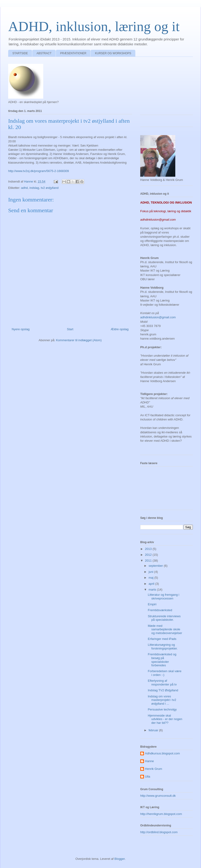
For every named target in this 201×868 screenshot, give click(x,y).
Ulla (147, 777)
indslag (34, 188)
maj (152, 578)
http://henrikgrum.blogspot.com (161, 814)
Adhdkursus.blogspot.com (162, 753)
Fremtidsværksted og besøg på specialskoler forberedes (162, 660)
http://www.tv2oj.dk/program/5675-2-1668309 (38, 171)
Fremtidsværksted (160, 610)
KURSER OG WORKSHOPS (113, 53)
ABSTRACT (44, 53)
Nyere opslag (21, 329)
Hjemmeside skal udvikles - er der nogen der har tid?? (165, 719)
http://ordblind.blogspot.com (159, 832)
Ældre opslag (120, 329)
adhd (24, 188)
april (152, 584)
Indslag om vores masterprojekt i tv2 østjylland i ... (162, 700)
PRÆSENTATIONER (73, 53)
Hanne (149, 761)
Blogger (120, 859)
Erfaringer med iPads (162, 639)
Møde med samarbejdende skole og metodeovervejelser (165, 629)
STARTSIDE (20, 53)
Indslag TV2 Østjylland (163, 690)
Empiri (152, 604)
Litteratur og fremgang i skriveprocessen (163, 597)
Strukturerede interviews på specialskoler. (164, 618)
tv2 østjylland (50, 188)
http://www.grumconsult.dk (158, 796)
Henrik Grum (154, 769)
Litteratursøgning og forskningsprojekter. (163, 647)
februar (154, 730)
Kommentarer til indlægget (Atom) (79, 340)
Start (70, 329)
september (156, 566)
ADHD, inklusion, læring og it (94, 26)
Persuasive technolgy (162, 709)
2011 (149, 561)
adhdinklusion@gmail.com (158, 317)
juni (151, 572)
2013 (149, 549)
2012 (149, 555)
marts (153, 590)
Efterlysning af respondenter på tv (162, 683)
